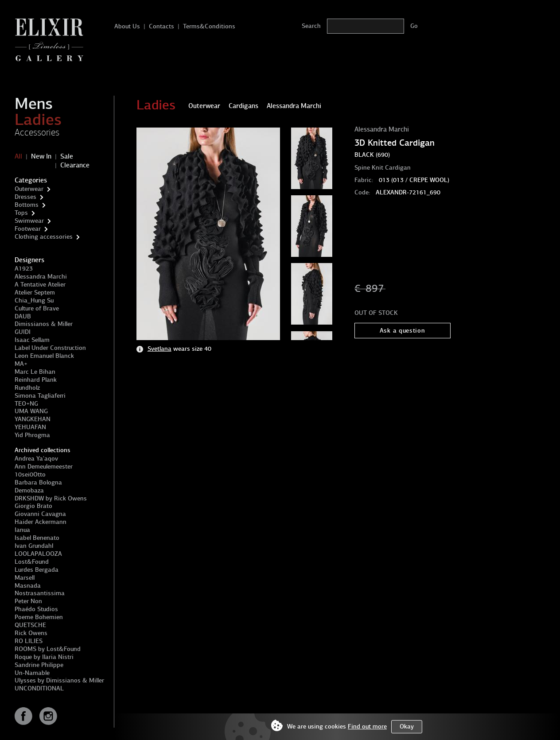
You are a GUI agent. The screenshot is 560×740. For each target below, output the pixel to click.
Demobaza (29, 490)
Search (311, 26)
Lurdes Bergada (37, 570)
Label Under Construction (50, 348)
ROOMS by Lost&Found (48, 649)
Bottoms (27, 205)
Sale (67, 156)
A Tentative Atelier (40, 285)
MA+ (21, 364)
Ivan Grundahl (34, 546)
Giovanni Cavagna (40, 514)
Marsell (25, 578)
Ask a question (402, 331)
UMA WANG (31, 411)
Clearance (75, 165)
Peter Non (28, 601)
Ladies (38, 120)
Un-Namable (32, 673)
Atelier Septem (35, 293)
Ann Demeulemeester (44, 467)
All (18, 156)
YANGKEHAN (33, 419)
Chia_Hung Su (34, 300)
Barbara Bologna (38, 482)
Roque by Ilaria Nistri (44, 657)
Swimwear (29, 221)
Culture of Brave (37, 308)
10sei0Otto (30, 475)
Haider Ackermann (41, 522)
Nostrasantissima (40, 593)
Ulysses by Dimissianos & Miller (59, 680)
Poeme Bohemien (39, 617)
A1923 (24, 269)
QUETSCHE (30, 625)
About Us (127, 26)
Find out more (367, 726)
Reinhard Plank (36, 380)
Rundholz (27, 388)
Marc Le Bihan (35, 372)
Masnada (28, 586)
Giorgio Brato (33, 506)
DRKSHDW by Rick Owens (51, 498)
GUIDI (23, 332)
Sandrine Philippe (39, 665)
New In (41, 156)
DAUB (23, 316)
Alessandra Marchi (41, 277)
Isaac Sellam (32, 340)
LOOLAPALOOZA (38, 554)
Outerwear (29, 189)
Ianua (22, 530)
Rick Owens (31, 633)
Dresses (25, 197)
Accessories (37, 132)
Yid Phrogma (32, 435)
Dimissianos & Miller (44, 324)
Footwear (28, 229)
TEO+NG (26, 404)
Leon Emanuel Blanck (44, 356)
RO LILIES (29, 641)
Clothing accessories (44, 237)
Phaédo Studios (36, 609)
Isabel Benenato (37, 538)
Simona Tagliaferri (40, 396)
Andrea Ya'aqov (36, 459)
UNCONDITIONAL (39, 688)
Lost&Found (32, 562)
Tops (21, 213)
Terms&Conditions (209, 26)
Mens (34, 104)
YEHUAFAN (30, 427)
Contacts (161, 26)
